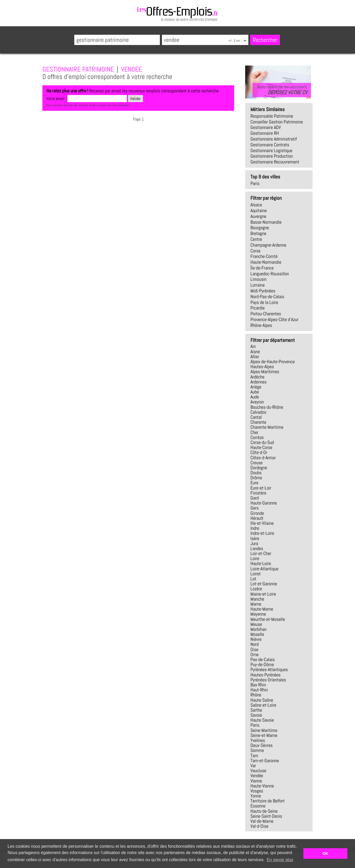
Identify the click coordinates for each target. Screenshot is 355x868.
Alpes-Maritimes (265, 372)
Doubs (256, 473)
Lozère (256, 589)
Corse (255, 251)
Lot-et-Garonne (264, 584)
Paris (255, 183)
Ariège (256, 387)
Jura (254, 543)
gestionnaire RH (265, 133)
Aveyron (257, 402)
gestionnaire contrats (270, 145)
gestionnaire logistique (271, 151)
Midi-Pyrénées (263, 291)
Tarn (254, 756)
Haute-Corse (261, 447)
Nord (255, 644)
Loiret (256, 574)
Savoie (256, 715)
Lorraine (258, 285)
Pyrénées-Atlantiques (269, 670)
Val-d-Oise (259, 826)
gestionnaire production (272, 156)
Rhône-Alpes (261, 325)
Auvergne (258, 216)
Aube (255, 392)
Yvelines (258, 740)
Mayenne (258, 614)
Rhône (256, 695)
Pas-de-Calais (263, 660)
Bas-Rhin (258, 685)
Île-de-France (262, 268)
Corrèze (257, 437)
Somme (257, 750)
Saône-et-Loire (263, 705)
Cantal (256, 417)
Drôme (256, 478)
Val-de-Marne (262, 821)
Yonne (256, 796)
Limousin (258, 279)
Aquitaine (259, 211)
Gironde (257, 513)
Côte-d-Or (259, 452)
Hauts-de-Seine (264, 811)
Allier (255, 357)
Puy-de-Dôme (262, 665)
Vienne (256, 781)
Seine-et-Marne (264, 735)
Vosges (257, 791)
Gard (255, 498)
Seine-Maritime (264, 730)
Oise (254, 650)
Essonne (258, 806)
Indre (255, 528)
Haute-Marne (262, 609)
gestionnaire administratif (274, 139)
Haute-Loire (261, 563)
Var (253, 766)
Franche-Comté (264, 256)
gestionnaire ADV (266, 127)
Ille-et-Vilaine (262, 523)
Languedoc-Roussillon (270, 274)
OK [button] (326, 854)
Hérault (257, 518)
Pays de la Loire (264, 302)
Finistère (258, 493)
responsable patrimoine (272, 116)
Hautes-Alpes (262, 367)
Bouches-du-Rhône (267, 407)
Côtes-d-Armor (263, 458)
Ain (253, 346)
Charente (258, 422)
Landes (257, 548)
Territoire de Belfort (268, 801)
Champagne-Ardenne (268, 245)
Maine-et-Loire (263, 594)
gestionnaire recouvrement (275, 162)
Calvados (258, 412)
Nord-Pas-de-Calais (267, 297)
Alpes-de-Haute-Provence (273, 362)
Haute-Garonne (264, 503)
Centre (256, 239)
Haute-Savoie (262, 720)
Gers (255, 508)
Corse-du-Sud (262, 442)
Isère (255, 538)
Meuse (256, 624)
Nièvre (256, 639)
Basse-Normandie (266, 222)
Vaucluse (258, 771)
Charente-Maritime (267, 427)
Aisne (255, 352)
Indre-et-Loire (262, 533)
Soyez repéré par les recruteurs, (282, 90)
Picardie (258, 308)
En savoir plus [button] (280, 860)
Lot (253, 579)
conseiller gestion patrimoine (277, 122)
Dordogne (259, 468)
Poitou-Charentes (266, 314)
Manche (257, 599)
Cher (254, 432)
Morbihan (258, 629)
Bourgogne (260, 228)
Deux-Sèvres (262, 745)
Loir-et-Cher (261, 553)
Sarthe (256, 710)
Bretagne (258, 233)
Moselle (257, 634)
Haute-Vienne (262, 786)
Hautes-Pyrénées (265, 675)
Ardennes (258, 382)
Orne (255, 655)
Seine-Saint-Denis (266, 816)
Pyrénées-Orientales (268, 680)
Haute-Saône (262, 700)
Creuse (257, 463)
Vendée (257, 776)
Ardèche (257, 377)
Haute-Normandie (266, 262)
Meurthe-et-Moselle (268, 619)
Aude (255, 397)
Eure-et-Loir (261, 488)
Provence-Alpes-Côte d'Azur (274, 320)
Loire (255, 558)
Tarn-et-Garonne (265, 761)
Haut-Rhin (259, 690)
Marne (256, 604)
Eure (254, 483)
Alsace (256, 205)
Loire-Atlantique (264, 569)
